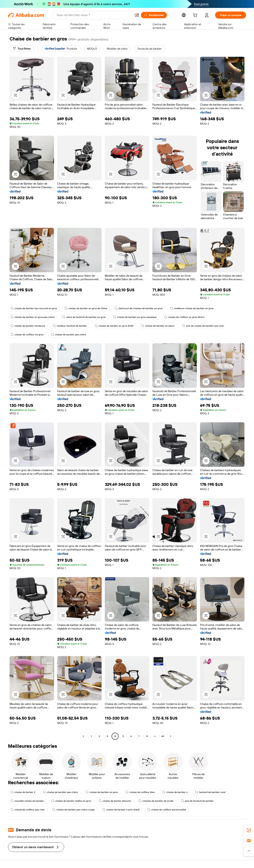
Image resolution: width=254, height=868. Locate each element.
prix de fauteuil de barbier (197, 801)
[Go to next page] (171, 736)
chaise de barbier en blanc (158, 326)
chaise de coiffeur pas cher (28, 810)
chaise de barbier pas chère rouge (74, 810)
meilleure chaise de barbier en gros (192, 308)
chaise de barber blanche (115, 801)
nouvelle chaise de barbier (27, 801)
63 (163, 736)
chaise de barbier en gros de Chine (86, 308)
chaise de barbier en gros (102, 792)
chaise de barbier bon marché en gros (34, 308)
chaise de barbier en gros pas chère (33, 317)
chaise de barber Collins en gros (71, 801)
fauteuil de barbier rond (210, 792)
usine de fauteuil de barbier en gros (84, 317)
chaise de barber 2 (23, 792)
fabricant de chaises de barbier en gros (139, 308)
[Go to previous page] (83, 736)
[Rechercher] (154, 15)
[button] (137, 15)
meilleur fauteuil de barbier (70, 326)
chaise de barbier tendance (28, 326)
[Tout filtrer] (22, 49)
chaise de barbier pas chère (69, 335)
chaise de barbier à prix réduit (121, 810)
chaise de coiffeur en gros (27, 335)
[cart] (196, 16)
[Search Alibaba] (94, 15)
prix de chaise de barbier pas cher (203, 326)
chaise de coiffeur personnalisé (167, 810)
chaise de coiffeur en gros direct (184, 317)
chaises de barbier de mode (156, 801)
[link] (249, 830)
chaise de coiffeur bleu (140, 792)
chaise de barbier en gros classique (135, 317)
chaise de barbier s (175, 792)
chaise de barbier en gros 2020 (114, 326)
